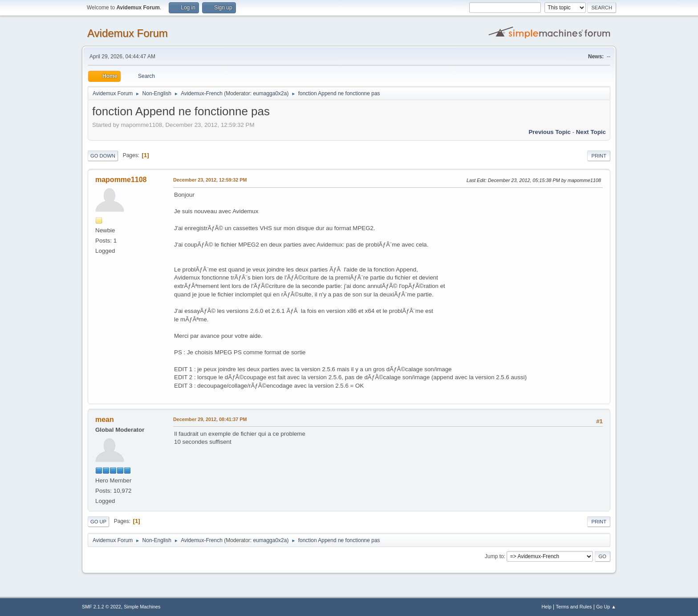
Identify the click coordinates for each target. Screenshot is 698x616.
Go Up (98, 522)
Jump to (494, 556)
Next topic (591, 132)
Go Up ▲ (606, 607)
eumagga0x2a (270, 93)
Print (599, 156)
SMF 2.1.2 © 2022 (101, 607)
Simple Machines (142, 607)
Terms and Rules (574, 607)
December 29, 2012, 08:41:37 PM (210, 419)
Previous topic (550, 132)
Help (547, 607)
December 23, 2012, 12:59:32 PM (210, 180)
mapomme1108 (121, 180)
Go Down (103, 156)
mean (105, 419)
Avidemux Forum (128, 33)
